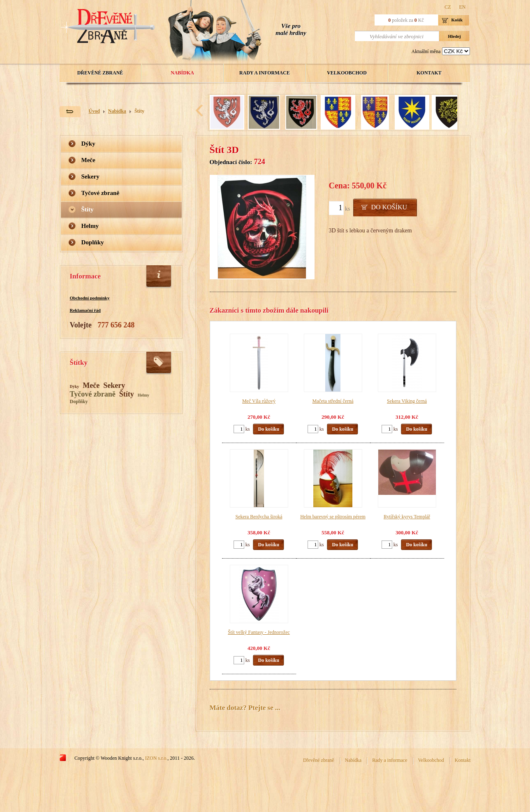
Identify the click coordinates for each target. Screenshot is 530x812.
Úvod (94, 111)
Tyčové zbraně (101, 193)
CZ (448, 7)
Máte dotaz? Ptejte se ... (245, 708)
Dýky (88, 144)
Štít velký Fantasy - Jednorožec (259, 632)
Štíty (139, 111)
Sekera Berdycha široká (259, 517)
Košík (457, 20)
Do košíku (389, 207)
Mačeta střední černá (333, 401)
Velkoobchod (347, 73)
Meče (88, 160)
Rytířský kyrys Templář (407, 517)
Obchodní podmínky (90, 298)
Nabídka (182, 73)
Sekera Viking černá (407, 401)
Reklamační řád (85, 310)
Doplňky (93, 242)
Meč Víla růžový (259, 401)
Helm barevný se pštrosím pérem (333, 517)
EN (463, 7)
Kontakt (429, 73)
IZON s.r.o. (156, 758)
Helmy (90, 226)
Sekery (90, 176)
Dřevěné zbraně (100, 73)
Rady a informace (265, 73)
